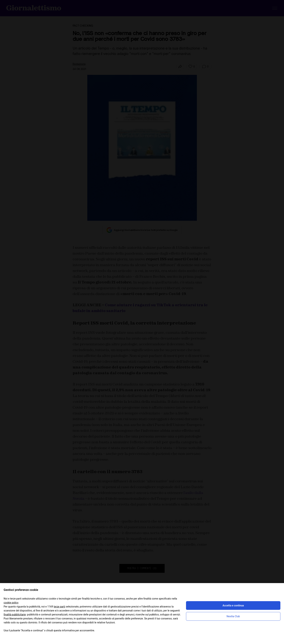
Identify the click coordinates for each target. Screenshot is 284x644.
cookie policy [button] (11, 603)
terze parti (59, 607)
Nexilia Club (233, 616)
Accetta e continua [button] (233, 605)
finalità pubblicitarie (15, 615)
